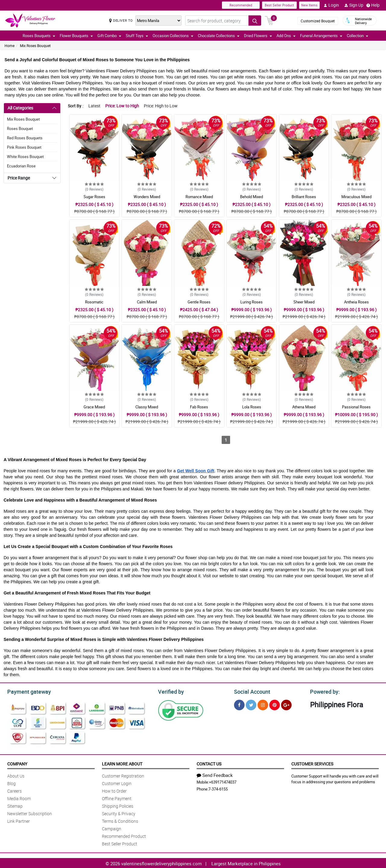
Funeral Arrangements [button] (321, 36)
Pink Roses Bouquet (24, 147)
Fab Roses (199, 407)
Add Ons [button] (286, 36)
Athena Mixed (304, 407)
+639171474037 (223, 781)
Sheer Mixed (304, 302)
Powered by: (324, 691)
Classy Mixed (147, 407)
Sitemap (15, 805)
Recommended (241, 5)
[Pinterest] (275, 704)
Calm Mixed (147, 302)
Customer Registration (123, 775)
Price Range (19, 178)
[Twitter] (251, 704)
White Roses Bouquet (25, 157)
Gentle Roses (199, 302)
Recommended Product (124, 835)
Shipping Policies (118, 805)
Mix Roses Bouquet (35, 46)
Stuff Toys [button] (137, 36)
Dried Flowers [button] (258, 36)
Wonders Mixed (147, 197)
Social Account (250, 691)
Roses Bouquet (20, 128)
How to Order (114, 790)
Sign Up (354, 5)
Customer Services (312, 763)
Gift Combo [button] (109, 36)
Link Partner (19, 820)
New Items (309, 5)
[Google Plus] (286, 704)
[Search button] (255, 21)
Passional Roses (356, 407)
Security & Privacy (119, 813)
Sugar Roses (94, 197)
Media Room (19, 798)
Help (373, 5)
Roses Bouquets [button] (39, 36)
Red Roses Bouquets (25, 138)
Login (331, 5)
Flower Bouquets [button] (76, 36)
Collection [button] (358, 36)
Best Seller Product (279, 5)
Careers (14, 790)
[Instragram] (263, 704)
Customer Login (117, 782)
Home (9, 46)
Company (17, 763)
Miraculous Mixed (356, 197)
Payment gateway (26, 691)
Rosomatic (94, 302)
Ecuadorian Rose (21, 166)
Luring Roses (252, 302)
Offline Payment (117, 798)
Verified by (170, 691)
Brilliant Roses (304, 197)
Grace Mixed (94, 407)
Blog (11, 782)
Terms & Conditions (120, 820)
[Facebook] (239, 704)
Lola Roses (252, 407)
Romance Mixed (199, 197)
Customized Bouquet (318, 21)
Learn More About (122, 763)
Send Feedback (215, 774)
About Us (16, 775)
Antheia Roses (356, 302)
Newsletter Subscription (30, 813)
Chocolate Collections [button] (219, 36)
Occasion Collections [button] (173, 36)
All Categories (20, 108)
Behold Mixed (252, 197)
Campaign (112, 828)
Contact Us (209, 763)
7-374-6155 (218, 788)
